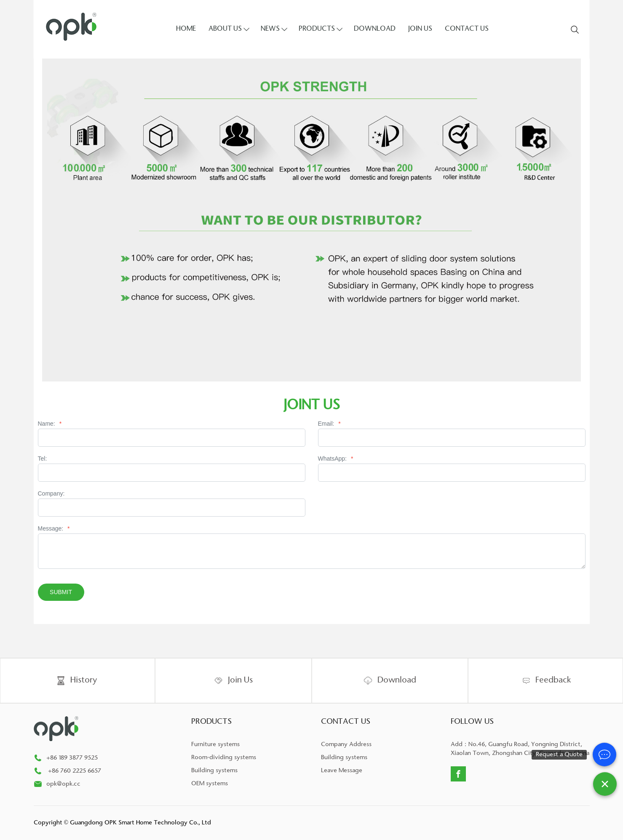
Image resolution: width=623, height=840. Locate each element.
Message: (54, 529)
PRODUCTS (317, 29)
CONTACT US (467, 29)
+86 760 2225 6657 (75, 771)
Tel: (43, 459)
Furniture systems (215, 745)
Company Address (346, 745)
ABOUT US (225, 29)
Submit (61, 592)
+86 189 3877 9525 (72, 758)
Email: (329, 424)
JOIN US (420, 29)
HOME (186, 29)
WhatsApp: (336, 459)
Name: (50, 424)
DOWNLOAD (375, 29)
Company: (51, 494)
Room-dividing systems (224, 758)
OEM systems (210, 784)
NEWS (270, 29)
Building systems (214, 771)
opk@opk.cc (63, 784)
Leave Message (342, 771)
